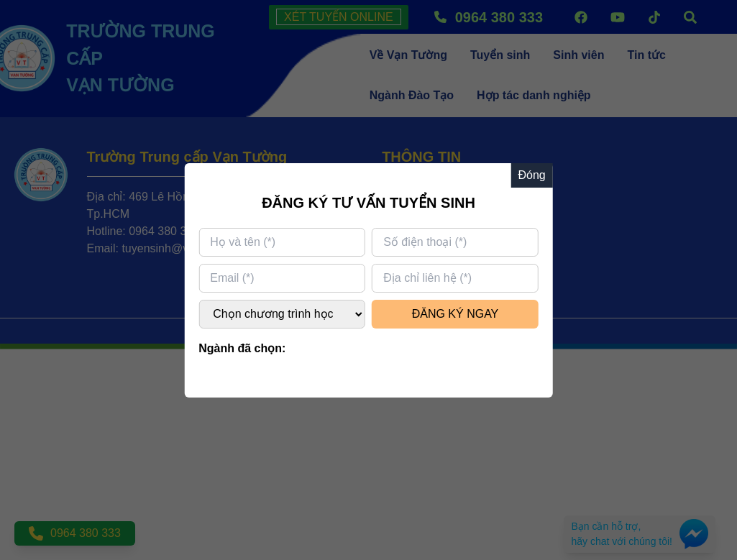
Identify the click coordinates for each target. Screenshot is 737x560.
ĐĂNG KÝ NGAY (456, 314)
